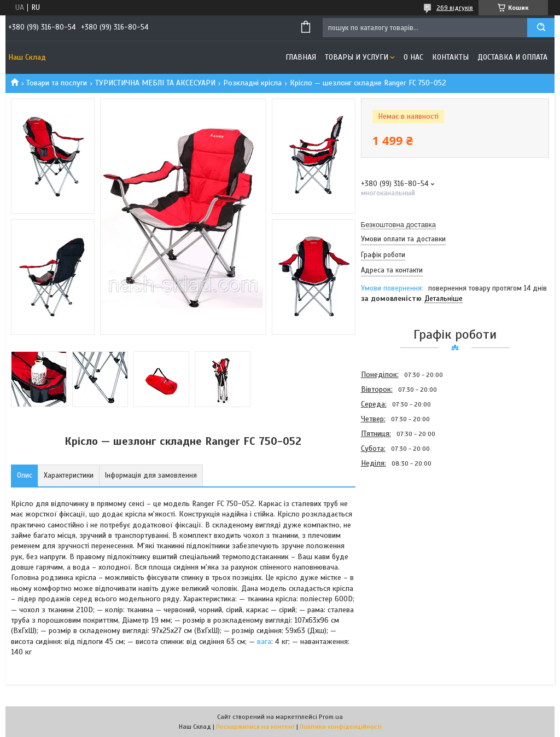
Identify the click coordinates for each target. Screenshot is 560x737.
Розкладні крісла (252, 83)
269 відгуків (455, 8)
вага (264, 642)
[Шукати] (541, 28)
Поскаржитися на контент (255, 727)
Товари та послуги (57, 83)
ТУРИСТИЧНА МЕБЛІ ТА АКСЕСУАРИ (155, 83)
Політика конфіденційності (341, 727)
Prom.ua (331, 717)
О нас (413, 57)
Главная (301, 57)
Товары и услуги (357, 57)
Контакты (450, 57)
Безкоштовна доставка (398, 225)
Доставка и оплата (512, 57)
